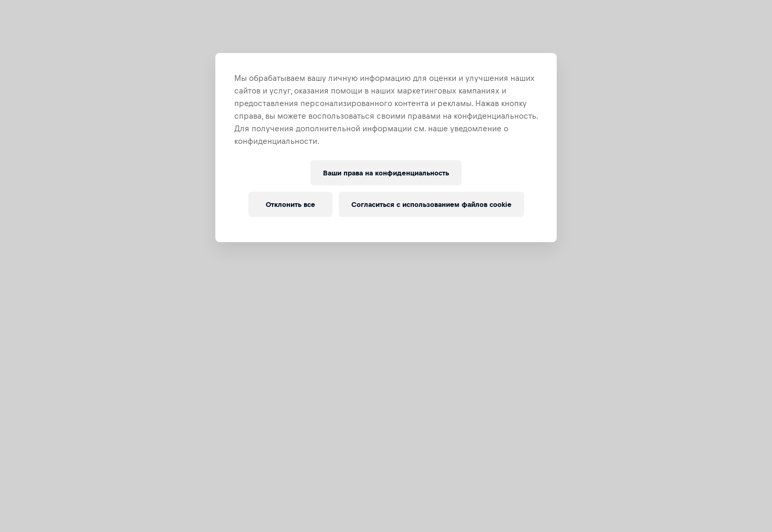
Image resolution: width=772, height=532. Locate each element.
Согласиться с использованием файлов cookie (431, 205)
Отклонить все (290, 205)
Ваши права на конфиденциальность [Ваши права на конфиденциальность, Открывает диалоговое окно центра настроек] (386, 173)
